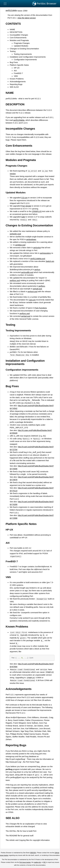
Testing (13, 51)
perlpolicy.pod (15, 234)
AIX (15, 71)
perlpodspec (31, 239)
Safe (23, 217)
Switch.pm (50, 261)
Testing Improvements (23, 54)
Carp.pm (32, 300)
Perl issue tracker (25, 862)
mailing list (37, 862)
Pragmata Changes (22, 43)
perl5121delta (11, 10)
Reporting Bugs (16, 84)
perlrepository (46, 253)
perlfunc (42, 286)
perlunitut (37, 248)
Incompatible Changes (19, 35)
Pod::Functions (41, 308)
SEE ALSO (14, 87)
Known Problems (17, 79)
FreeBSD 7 (18, 73)
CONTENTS (13, 24)
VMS (16, 76)
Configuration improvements (25, 60)
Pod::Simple (26, 206)
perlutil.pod (37, 289)
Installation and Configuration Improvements (28, 57)
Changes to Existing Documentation (24, 49)
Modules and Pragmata (19, 40)
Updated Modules (21, 46)
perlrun (37, 270)
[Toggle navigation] (5, 4)
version (13, 174)
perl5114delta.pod (38, 259)
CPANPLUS (37, 211)
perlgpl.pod (26, 316)
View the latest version (27, 18)
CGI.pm (24, 198)
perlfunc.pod (15, 280)
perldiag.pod (20, 245)
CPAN (25, 11)
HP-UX (17, 68)
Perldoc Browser (44, 4)
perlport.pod (32, 292)
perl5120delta (19, 120)
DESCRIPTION (16, 32)
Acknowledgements (18, 82)
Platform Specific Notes (19, 65)
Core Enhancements (18, 38)
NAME (12, 29)
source (20, 11)
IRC (45, 862)
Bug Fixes (14, 62)
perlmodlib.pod (27, 272)
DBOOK (33, 853)
